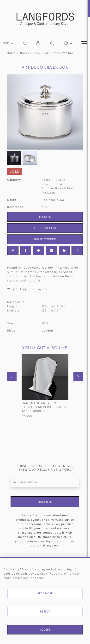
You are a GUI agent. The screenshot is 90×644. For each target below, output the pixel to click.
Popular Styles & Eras (58, 188)
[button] (38, 43)
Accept (45, 630)
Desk (37, 53)
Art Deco (48, 193)
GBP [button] (6, 43)
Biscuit (60, 180)
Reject (45, 612)
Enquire (45, 217)
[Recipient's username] (45, 482)
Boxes (24, 53)
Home (11, 53)
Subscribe (45, 502)
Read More (45, 593)
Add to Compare (45, 239)
